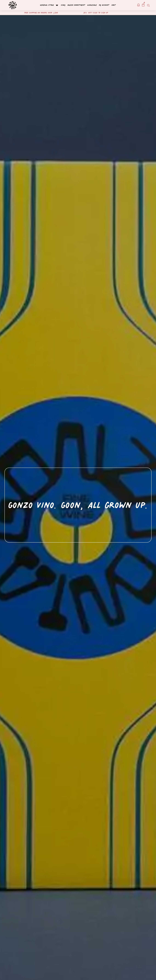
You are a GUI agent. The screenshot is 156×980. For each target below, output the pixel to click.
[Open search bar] (148, 5)
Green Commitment (76, 5)
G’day (63, 5)
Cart (114, 5)
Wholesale (92, 5)
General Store (49, 5)
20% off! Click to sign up (96, 13)
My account (104, 5)
